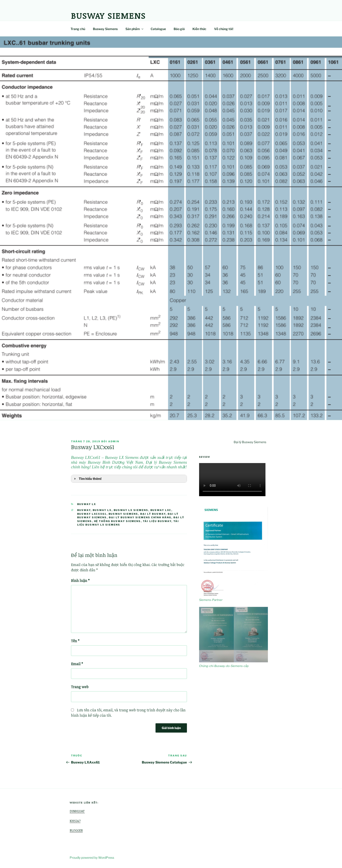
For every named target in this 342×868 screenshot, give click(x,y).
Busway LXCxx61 (92, 514)
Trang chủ (78, 29)
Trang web (80, 687)
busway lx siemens (131, 510)
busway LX (102, 510)
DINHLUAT (77, 811)
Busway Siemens (108, 16)
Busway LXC (161, 510)
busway (84, 510)
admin (114, 441)
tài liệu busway (157, 521)
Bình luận (80, 581)
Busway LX (87, 504)
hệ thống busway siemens (117, 521)
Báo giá (179, 29)
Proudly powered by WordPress (92, 858)
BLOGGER (76, 830)
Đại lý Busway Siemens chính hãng (140, 517)
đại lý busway (153, 514)
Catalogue (158, 29)
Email (77, 664)
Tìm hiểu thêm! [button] (87, 479)
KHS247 (75, 821)
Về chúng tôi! (224, 29)
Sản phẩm (135, 29)
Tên (75, 641)
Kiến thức (199, 29)
